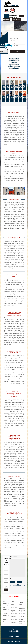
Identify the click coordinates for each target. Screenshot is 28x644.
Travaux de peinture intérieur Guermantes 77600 (22, 620)
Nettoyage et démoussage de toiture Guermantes (22, 611)
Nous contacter (17, 19)
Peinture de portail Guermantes (6, 608)
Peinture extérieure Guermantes (14, 612)
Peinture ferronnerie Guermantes (6, 614)
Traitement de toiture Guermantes (22, 604)
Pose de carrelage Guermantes (14, 606)
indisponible (13, 15)
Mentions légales (14, 641)
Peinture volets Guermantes (6, 602)
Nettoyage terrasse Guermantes (14, 618)
